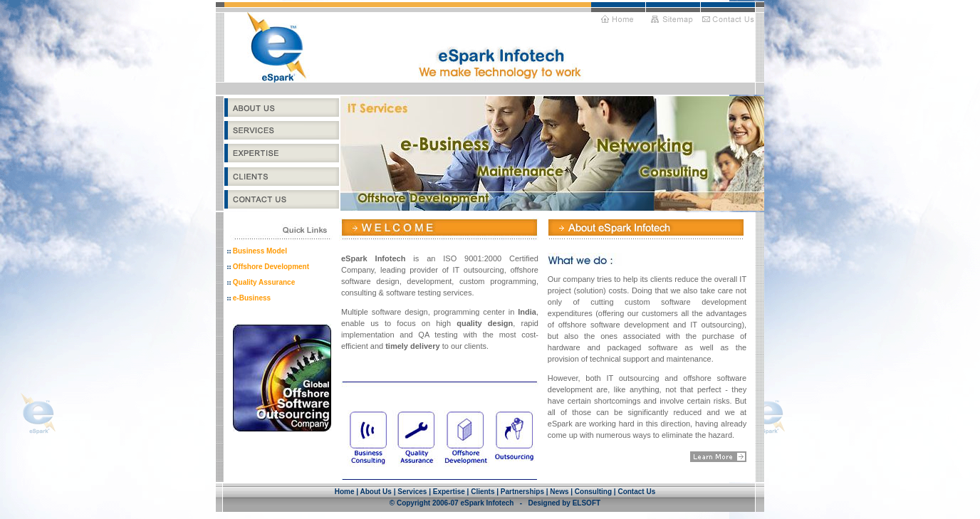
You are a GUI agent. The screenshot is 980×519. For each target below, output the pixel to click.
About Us (376, 492)
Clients (483, 492)
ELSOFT (587, 503)
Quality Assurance (264, 282)
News (559, 492)
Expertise (449, 492)
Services (412, 492)
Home (345, 492)
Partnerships (522, 492)
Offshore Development (271, 267)
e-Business (252, 298)
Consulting (593, 492)
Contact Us (636, 492)
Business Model (260, 251)
